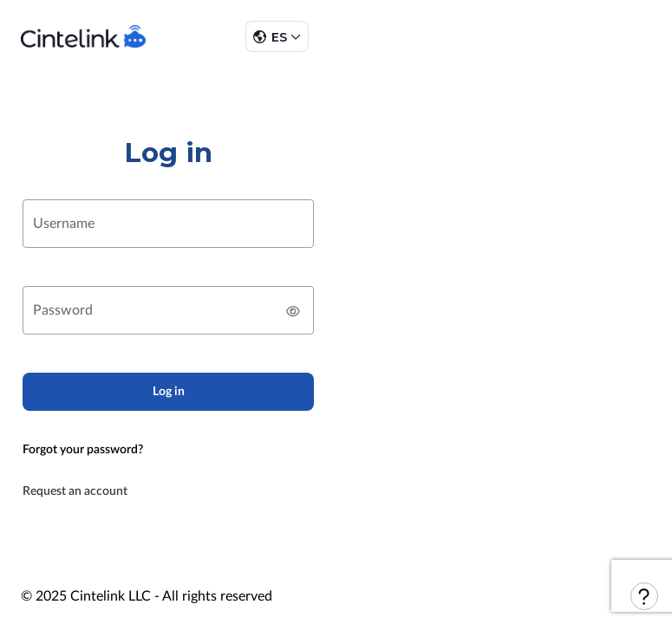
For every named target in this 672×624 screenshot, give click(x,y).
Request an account (75, 491)
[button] (277, 36)
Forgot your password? (83, 450)
